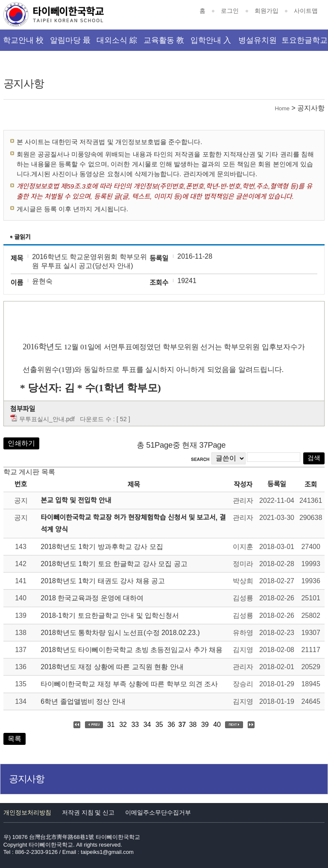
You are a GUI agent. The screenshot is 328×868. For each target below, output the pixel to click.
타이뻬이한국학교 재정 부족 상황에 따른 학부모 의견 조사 (129, 684)
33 (135, 725)
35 (159, 725)
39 (205, 725)
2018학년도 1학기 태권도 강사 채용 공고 (103, 581)
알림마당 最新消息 (70, 43)
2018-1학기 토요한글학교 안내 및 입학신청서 (110, 616)
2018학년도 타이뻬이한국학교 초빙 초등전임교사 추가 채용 (132, 650)
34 (147, 725)
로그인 (230, 11)
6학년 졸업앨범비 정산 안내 (83, 701)
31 (111, 725)
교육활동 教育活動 (164, 43)
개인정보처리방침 (27, 812)
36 (171, 725)
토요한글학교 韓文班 (305, 43)
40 (217, 725)
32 (123, 725)
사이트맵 (306, 11)
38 (193, 725)
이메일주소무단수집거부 (158, 812)
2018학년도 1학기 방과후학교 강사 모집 (102, 547)
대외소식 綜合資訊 (117, 43)
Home (282, 108)
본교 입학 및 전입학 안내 (76, 500)
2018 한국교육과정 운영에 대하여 (92, 598)
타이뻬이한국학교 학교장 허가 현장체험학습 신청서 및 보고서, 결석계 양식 (133, 523)
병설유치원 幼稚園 (258, 43)
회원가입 (266, 11)
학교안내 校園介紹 (23, 43)
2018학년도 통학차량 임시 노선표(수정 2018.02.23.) (120, 633)
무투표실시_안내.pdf (47, 419)
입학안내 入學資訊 (211, 43)
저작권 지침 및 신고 (88, 812)
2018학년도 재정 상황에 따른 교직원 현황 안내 (112, 667)
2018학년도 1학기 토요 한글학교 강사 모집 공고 (114, 564)
